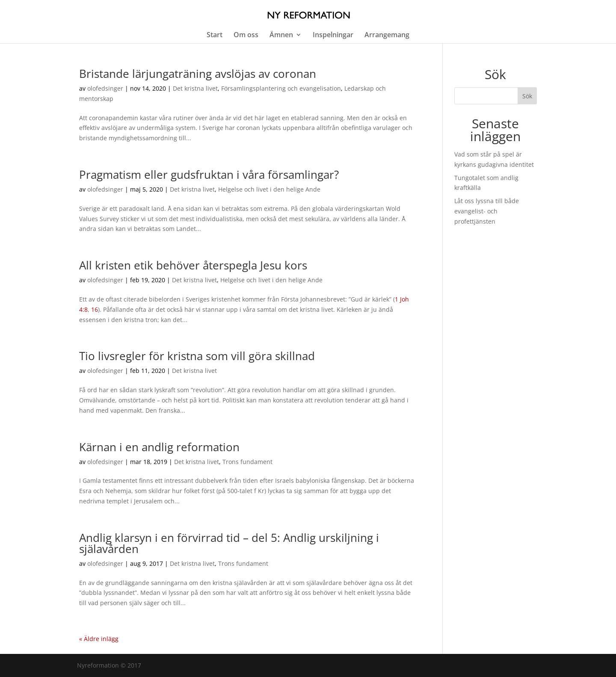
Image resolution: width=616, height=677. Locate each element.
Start (215, 35)
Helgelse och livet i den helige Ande (269, 189)
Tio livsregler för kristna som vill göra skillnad (197, 356)
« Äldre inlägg (99, 639)
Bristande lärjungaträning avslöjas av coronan (198, 74)
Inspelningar (333, 35)
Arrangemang (387, 35)
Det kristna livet (195, 88)
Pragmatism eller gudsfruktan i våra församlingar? (209, 174)
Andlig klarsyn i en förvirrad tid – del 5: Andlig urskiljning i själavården (229, 543)
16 (95, 309)
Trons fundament (247, 462)
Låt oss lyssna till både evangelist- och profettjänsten (487, 211)
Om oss (246, 35)
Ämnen (281, 35)
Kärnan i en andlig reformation (159, 447)
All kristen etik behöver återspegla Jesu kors (193, 265)
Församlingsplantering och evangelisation (281, 88)
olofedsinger (105, 88)
